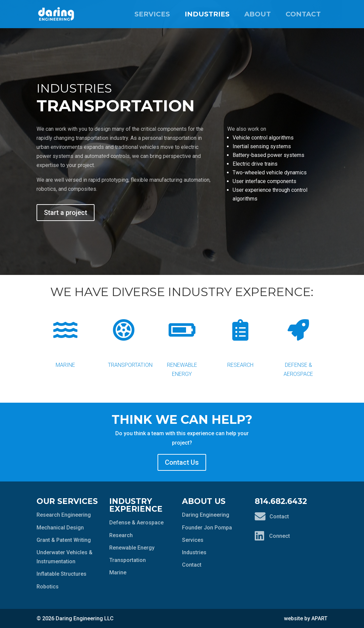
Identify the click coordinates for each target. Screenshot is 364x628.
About (258, 14)
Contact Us (182, 462)
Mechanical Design (60, 528)
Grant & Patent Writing (64, 540)
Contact (303, 14)
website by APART (306, 618)
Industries (207, 14)
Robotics (48, 587)
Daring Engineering (206, 515)
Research (240, 338)
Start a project (66, 213)
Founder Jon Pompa (207, 528)
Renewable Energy (182, 343)
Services (152, 14)
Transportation (130, 338)
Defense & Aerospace (299, 343)
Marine (66, 338)
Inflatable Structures (62, 574)
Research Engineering (64, 515)
